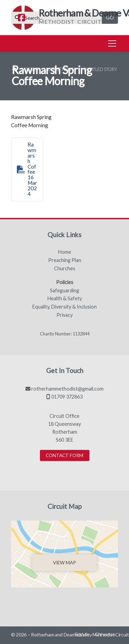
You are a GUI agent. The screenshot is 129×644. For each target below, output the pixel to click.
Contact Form (64, 455)
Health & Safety (65, 299)
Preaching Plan (65, 260)
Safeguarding (64, 291)
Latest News (61, 69)
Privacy (64, 315)
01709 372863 (67, 397)
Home (65, 252)
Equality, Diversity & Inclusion (64, 307)
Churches (65, 269)
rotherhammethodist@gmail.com (67, 389)
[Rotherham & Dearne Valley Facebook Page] (21, 18)
